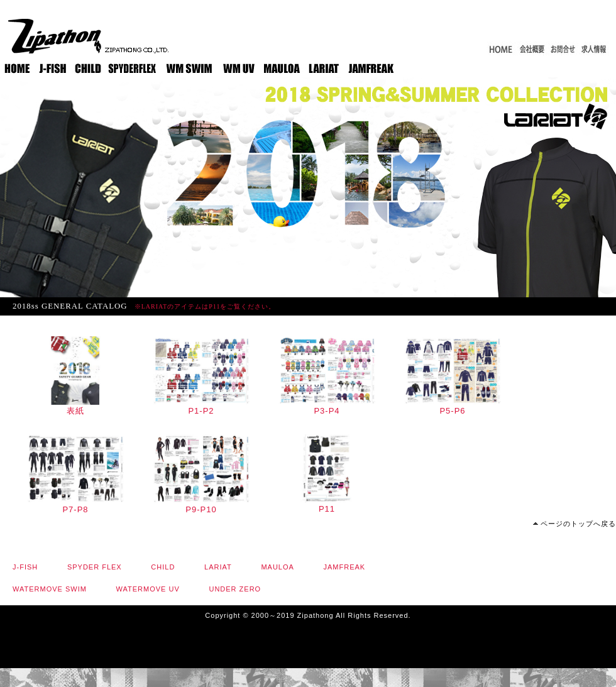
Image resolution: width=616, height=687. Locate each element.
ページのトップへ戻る (578, 524)
